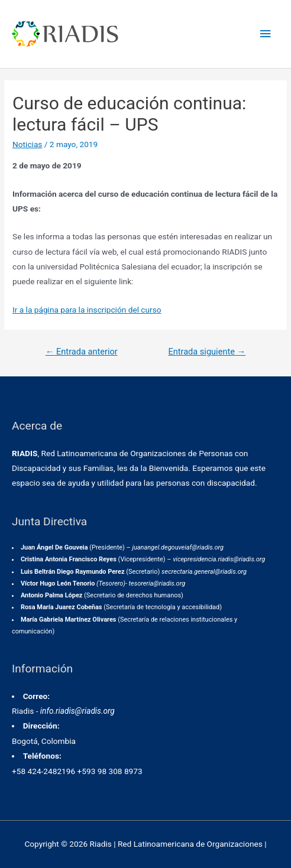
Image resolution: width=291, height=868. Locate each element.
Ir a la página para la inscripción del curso (87, 310)
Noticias (27, 144)
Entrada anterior (82, 352)
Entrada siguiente (207, 352)
